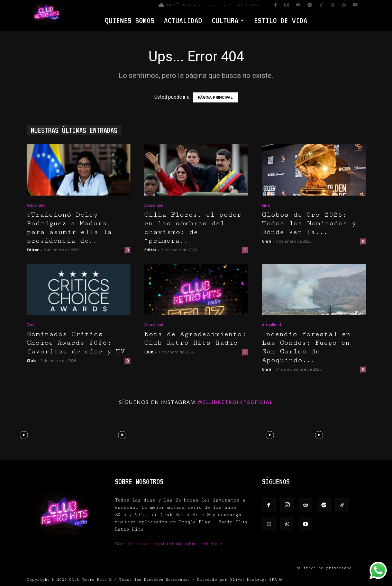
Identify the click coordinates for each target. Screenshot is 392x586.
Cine (266, 205)
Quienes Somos (130, 20)
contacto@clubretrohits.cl (190, 544)
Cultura (228, 20)
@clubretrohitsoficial (235, 402)
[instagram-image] (24, 434)
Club (266, 241)
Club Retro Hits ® (90, 580)
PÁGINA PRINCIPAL (215, 97)
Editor (33, 250)
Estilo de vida (281, 20)
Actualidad (183, 20)
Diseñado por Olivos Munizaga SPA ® (239, 580)
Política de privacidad (323, 568)
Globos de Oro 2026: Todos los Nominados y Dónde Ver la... (309, 223)
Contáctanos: (134, 544)
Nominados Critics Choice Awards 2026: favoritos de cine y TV (76, 343)
